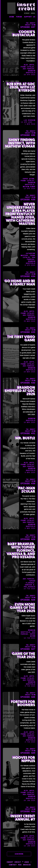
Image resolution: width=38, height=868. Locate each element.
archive (27, 865)
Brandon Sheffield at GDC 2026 (20, 391)
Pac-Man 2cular (27, 490)
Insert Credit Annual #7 (23, 818)
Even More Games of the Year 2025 (23, 608)
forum (19, 17)
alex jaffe (29, 65)
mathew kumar (29, 187)
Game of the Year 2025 (24, 655)
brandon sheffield (31, 72)
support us (30, 17)
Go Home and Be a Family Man (20, 283)
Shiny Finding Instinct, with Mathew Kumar (20, 143)
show (11, 17)
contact (13, 865)
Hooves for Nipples (24, 759)
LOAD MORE (19, 854)
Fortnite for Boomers (23, 704)
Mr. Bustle (25, 438)
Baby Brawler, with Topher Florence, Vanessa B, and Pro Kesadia (21, 551)
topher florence (31, 582)
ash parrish (28, 69)
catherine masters (28, 254)
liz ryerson (29, 120)
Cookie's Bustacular (24, 34)
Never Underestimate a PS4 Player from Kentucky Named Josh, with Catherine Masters (20, 214)
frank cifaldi (27, 67)
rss (20, 865)
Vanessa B (29, 585)
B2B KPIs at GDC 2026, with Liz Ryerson (21, 87)
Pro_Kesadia (29, 587)
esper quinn (28, 179)
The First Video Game (21, 339)
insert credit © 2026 (18, 862)
